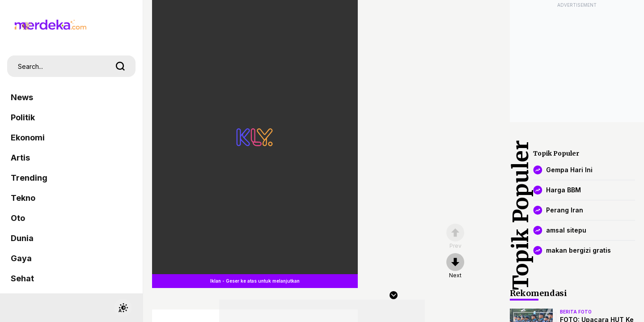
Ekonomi (28, 138)
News (22, 97)
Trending (29, 178)
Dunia (22, 238)
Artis (20, 158)
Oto (18, 218)
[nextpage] (455, 266)
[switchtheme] (123, 308)
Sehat (22, 278)
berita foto (576, 312)
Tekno (23, 198)
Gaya (21, 258)
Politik (23, 117)
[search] (120, 66)
